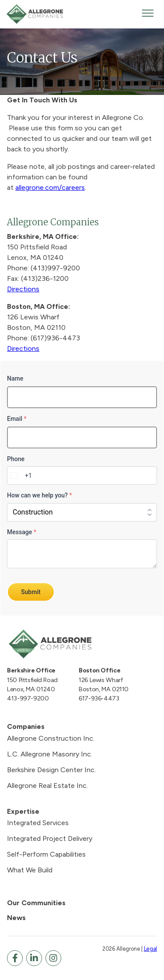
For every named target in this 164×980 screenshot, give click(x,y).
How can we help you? (39, 495)
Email (17, 419)
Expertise (23, 811)
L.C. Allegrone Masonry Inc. (50, 754)
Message (22, 532)
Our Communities (36, 903)
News (16, 918)
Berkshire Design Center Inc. (51, 770)
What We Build (30, 870)
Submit (31, 592)
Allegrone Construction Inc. (51, 738)
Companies (26, 726)
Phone (16, 459)
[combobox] (20, 476)
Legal (150, 949)
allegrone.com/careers (50, 187)
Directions (23, 289)
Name (15, 378)
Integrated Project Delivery (50, 838)
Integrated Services (38, 823)
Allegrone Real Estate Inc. (47, 786)
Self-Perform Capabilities (46, 854)
